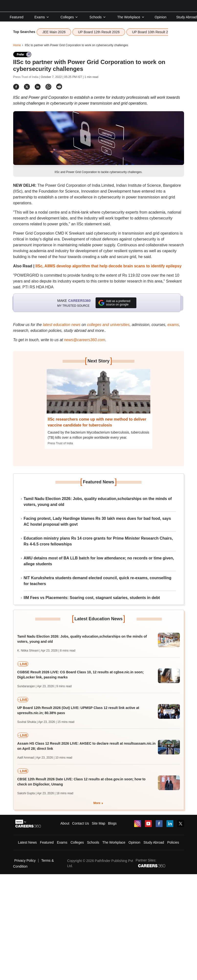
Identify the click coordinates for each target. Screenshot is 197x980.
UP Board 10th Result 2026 (153, 32)
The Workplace (131, 17)
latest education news (62, 325)
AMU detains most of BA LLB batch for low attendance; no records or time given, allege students (99, 561)
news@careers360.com (85, 340)
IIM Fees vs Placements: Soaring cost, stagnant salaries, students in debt (92, 598)
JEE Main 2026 (54, 32)
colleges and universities (108, 325)
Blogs (112, 823)
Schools (98, 17)
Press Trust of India (60, 443)
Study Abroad (186, 17)
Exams (42, 17)
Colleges (69, 17)
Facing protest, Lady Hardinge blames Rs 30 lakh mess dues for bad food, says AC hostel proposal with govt (97, 521)
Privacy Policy (25, 860)
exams (173, 325)
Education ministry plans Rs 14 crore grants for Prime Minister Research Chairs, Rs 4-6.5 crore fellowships (98, 541)
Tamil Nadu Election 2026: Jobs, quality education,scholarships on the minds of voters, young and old (98, 502)
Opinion (161, 17)
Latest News (27, 842)
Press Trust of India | (27, 77)
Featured (17, 17)
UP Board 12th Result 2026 (99, 32)
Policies (173, 842)
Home (17, 45)
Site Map (98, 823)
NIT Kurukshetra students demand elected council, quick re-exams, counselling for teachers (98, 581)
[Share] (16, 87)
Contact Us (81, 823)
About (65, 823)
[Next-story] (98, 395)
